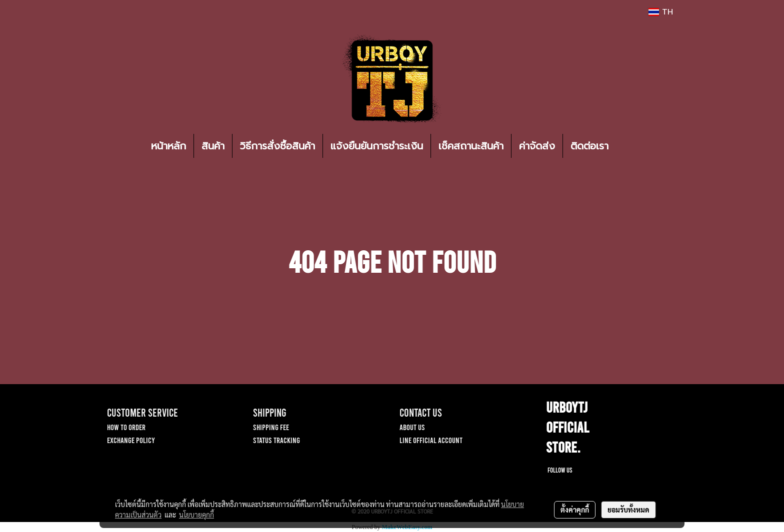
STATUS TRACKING (276, 440)
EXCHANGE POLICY (131, 440)
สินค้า (213, 146)
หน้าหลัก (168, 146)
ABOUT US (412, 427)
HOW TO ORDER (126, 427)
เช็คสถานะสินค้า (471, 146)
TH (661, 12)
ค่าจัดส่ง (537, 146)
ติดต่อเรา (589, 146)
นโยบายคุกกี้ (196, 515)
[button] (631, 146)
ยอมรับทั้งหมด (628, 510)
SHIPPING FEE (271, 427)
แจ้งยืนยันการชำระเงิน (377, 146)
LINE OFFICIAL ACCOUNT (431, 440)
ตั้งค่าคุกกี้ (575, 510)
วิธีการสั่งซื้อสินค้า (277, 146)
